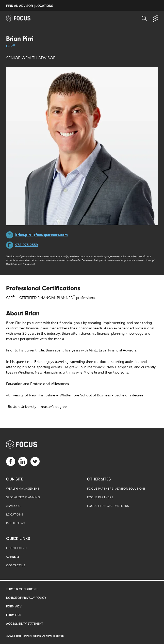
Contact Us (16, 565)
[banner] (23, 18)
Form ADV (14, 606)
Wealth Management (23, 489)
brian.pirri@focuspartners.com (42, 235)
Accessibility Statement (24, 624)
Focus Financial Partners (108, 506)
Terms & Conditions (22, 589)
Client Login (16, 548)
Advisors (13, 506)
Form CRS (14, 615)
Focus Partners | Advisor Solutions (116, 489)
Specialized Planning (23, 497)
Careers (13, 557)
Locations (14, 514)
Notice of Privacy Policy (26, 598)
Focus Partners (100, 497)
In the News (15, 523)
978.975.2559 (27, 245)
